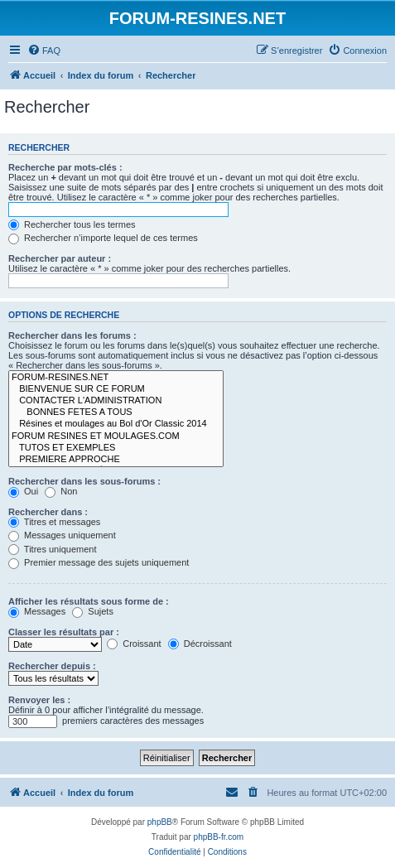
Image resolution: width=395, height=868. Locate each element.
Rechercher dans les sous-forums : (84, 481)
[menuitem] (44, 51)
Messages (37, 611)
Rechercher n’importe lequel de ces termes (103, 238)
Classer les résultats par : (64, 632)
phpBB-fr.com (219, 837)
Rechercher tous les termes (72, 224)
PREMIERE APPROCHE (116, 460)
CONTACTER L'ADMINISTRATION (116, 401)
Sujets (93, 611)
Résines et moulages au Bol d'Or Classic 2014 (116, 424)
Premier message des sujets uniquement (99, 562)
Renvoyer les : (39, 700)
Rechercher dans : (48, 512)
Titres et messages (54, 522)
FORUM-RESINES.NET (116, 378)
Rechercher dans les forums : (72, 335)
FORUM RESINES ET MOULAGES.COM (116, 436)
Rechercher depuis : (52, 666)
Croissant (134, 644)
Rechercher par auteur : (60, 258)
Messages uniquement (62, 535)
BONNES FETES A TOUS (116, 412)
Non (61, 491)
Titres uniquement (53, 549)
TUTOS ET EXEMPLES (116, 448)
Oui (23, 491)
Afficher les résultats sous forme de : (89, 601)
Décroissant (200, 644)
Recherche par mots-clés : (65, 167)
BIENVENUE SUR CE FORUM (116, 389)
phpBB (160, 822)
